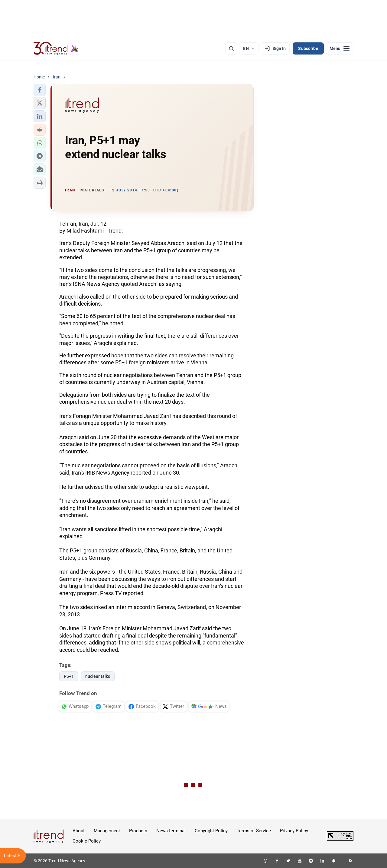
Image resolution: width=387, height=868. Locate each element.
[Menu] (340, 48)
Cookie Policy (87, 841)
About (79, 831)
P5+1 (69, 676)
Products (138, 831)
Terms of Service (254, 831)
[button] (40, 90)
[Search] (231, 48)
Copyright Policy (211, 831)
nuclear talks (98, 676)
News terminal (171, 831)
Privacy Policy (294, 831)
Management (107, 831)
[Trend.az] (56, 48)
